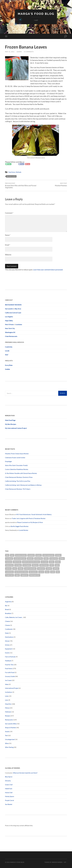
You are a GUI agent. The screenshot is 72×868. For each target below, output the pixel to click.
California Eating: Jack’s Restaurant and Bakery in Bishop (23, 485)
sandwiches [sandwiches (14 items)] (9, 572)
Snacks (7, 731)
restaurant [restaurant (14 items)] (41, 568)
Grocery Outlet (10, 676)
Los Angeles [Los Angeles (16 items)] (27, 565)
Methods (19, 172)
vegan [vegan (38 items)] (17, 575)
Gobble (7, 369)
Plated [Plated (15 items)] (21, 568)
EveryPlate (9, 365)
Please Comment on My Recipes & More (30, 522)
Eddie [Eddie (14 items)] (46, 558)
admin (19, 52)
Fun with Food (10, 672)
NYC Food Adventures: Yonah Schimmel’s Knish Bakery (34, 514)
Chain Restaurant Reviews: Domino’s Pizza (19, 477)
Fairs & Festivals (10, 657)
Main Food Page (10, 420)
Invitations (9, 692)
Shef (7, 355)
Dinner (7, 641)
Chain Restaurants (11, 336)
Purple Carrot (10, 800)
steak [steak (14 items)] (53, 572)
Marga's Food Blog (36, 14)
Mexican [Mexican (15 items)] (35, 565)
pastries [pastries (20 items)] (8, 568)
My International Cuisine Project (16, 428)
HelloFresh (9, 788)
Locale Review (24, 530)
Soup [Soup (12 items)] (47, 572)
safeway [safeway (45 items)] (56, 568)
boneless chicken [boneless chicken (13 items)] (21, 555)
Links (7, 696)
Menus (7, 708)
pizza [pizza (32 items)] (15, 568)
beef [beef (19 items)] (12, 555)
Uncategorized (10, 739)
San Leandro (9, 309)
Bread (7, 609)
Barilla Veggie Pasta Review (20, 526)
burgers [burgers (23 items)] (39, 555)
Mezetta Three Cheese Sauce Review (17, 454)
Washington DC (10, 332)
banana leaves (11, 176)
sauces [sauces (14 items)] (41, 572)
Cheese (7, 621)
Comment (9, 213)
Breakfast (8, 613)
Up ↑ (66, 862)
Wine (7, 743)
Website (8, 255)
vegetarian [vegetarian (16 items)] (24, 575)
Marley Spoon (10, 796)
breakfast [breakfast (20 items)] (31, 555)
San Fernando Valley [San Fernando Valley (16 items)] (21, 572)
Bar (6, 605)
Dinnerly (8, 781)
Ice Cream (8, 680)
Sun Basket (9, 804)
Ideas (7, 684)
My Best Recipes (11, 424)
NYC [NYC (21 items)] (52, 565)
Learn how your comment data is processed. (49, 270)
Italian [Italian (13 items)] (58, 562)
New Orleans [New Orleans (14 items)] (44, 565)
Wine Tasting (9, 747)
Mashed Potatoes (61, 184)
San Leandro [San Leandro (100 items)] (33, 572)
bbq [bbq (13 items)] (7, 555)
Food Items (12, 172)
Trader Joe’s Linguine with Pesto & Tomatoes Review (29, 518)
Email (8, 245)
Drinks (7, 645)
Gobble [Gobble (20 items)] (62, 558)
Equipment (9, 649)
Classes (7, 625)
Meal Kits (8, 704)
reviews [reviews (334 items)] (49, 568)
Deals (7, 633)
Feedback (8, 661)
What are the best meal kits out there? (25, 773)
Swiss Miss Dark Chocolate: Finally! (16, 465)
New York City (10, 328)
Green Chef (9, 785)
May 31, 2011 (10, 52)
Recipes (8, 716)
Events (7, 653)
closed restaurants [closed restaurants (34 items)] (20, 558)
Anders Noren (57, 862)
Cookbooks (9, 629)
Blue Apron (9, 777)
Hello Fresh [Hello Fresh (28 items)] (17, 562)
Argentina (8, 602)
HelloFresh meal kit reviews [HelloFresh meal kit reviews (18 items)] (31, 562)
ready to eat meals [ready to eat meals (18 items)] (30, 568)
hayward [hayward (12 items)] (9, 562)
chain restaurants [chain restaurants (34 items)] (48, 555)
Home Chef (9, 792)
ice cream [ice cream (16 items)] (44, 562)
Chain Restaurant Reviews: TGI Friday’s (18, 489)
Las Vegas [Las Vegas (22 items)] (18, 565)
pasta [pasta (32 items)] (57, 565)
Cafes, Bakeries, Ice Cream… (14, 617)
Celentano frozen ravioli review (15, 457)
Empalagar (8, 461)
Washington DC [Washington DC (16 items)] (35, 575)
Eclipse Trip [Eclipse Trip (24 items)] (39, 558)
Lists (7, 700)
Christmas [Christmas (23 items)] (9, 558)
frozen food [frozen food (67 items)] (54, 558)
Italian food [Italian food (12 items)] (9, 565)
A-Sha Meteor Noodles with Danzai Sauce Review (21, 473)
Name (8, 235)
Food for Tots (9, 664)
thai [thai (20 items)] (58, 572)
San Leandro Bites (11, 724)
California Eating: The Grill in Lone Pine (18, 481)
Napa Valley (9, 320)
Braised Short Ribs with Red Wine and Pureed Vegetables (20, 185)
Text (6, 735)
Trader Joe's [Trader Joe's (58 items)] (10, 575)
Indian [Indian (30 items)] (52, 562)
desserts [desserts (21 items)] (30, 558)
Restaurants (9, 720)
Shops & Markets (11, 727)
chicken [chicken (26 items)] (58, 555)
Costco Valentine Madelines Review (17, 469)
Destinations (9, 637)
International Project (12, 688)
